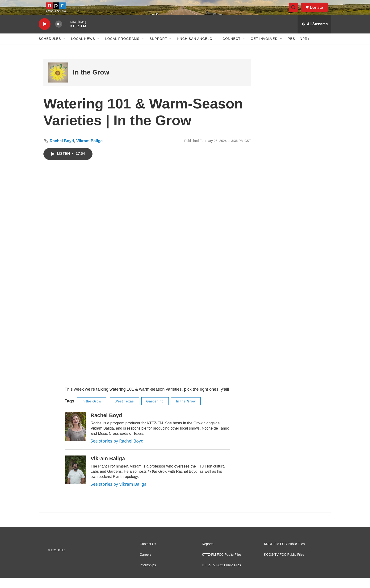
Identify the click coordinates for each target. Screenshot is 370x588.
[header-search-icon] (295, 12)
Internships (148, 576)
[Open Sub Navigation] (65, 49)
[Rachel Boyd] (75, 437)
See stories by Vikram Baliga (119, 494)
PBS (292, 49)
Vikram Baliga (89, 151)
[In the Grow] (58, 83)
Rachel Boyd (62, 151)
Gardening (155, 411)
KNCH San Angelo (195, 49)
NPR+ (305, 49)
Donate (319, 12)
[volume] (59, 34)
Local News (83, 49)
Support (158, 49)
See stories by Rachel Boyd (117, 451)
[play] (45, 34)
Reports (208, 554)
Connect (231, 49)
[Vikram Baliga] (75, 480)
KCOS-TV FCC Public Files (284, 565)
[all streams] (314, 34)
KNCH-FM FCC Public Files (284, 554)
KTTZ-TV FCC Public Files (221, 576)
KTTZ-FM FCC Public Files (222, 565)
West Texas (124, 411)
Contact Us (148, 554)
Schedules (50, 49)
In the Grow (91, 83)
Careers (146, 565)
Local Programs (122, 49)
